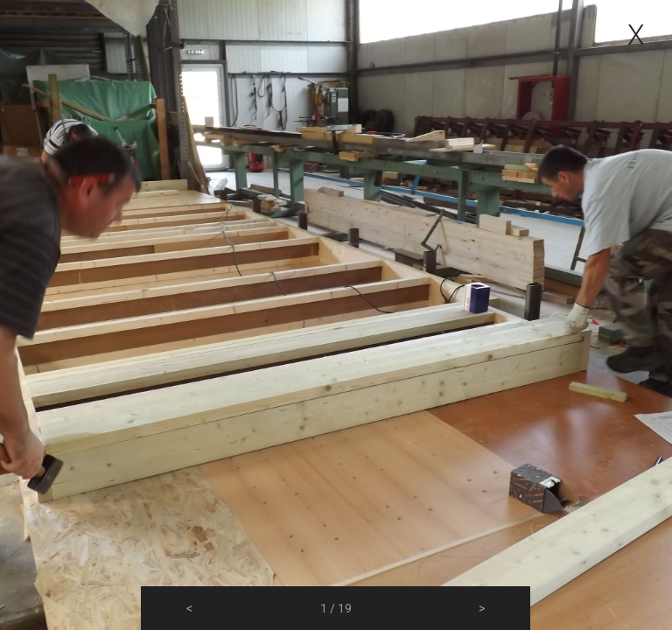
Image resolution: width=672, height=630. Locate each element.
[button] (189, 608)
